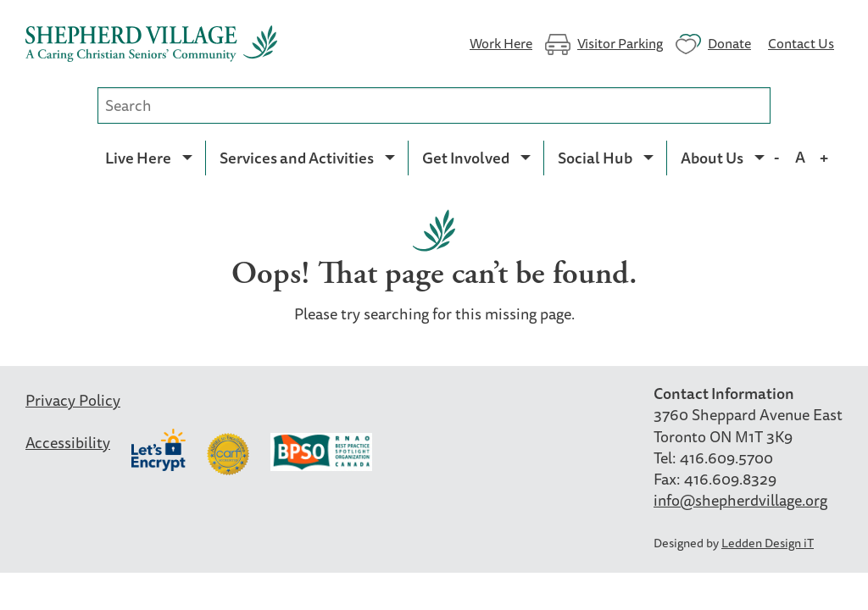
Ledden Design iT (768, 543)
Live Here (138, 158)
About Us (712, 158)
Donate (729, 42)
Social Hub (595, 158)
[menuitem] (148, 158)
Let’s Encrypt (159, 450)
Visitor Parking (620, 42)
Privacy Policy (73, 400)
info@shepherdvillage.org (740, 500)
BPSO (321, 454)
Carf (228, 454)
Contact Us (801, 42)
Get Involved (466, 158)
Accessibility (68, 442)
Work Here (501, 42)
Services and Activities (297, 158)
